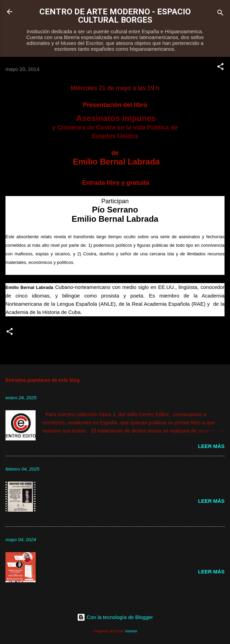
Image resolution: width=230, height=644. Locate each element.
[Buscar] (220, 14)
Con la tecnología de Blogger (115, 617)
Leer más (211, 446)
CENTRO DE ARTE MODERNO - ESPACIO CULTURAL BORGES (115, 16)
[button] (220, 68)
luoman (131, 631)
